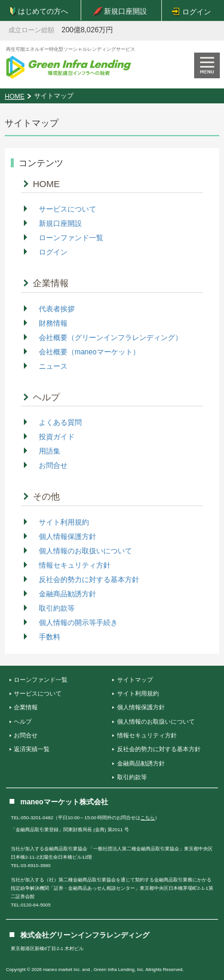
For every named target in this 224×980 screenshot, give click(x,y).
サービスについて (67, 209)
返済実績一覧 (32, 749)
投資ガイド (57, 437)
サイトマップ (135, 680)
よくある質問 (60, 422)
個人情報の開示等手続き (78, 623)
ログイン (53, 252)
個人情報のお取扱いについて (85, 551)
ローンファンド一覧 (71, 238)
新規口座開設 (60, 223)
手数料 (50, 637)
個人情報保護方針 (67, 537)
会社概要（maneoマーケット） (89, 352)
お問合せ (53, 465)
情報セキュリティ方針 (75, 565)
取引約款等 (57, 608)
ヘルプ (46, 397)
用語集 (50, 451)
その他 (46, 496)
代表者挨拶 (57, 309)
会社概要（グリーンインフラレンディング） (111, 338)
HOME (15, 96)
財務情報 (53, 323)
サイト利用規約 (64, 522)
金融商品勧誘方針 (67, 594)
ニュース (53, 366)
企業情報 (51, 283)
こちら (148, 818)
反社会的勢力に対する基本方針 (89, 580)
